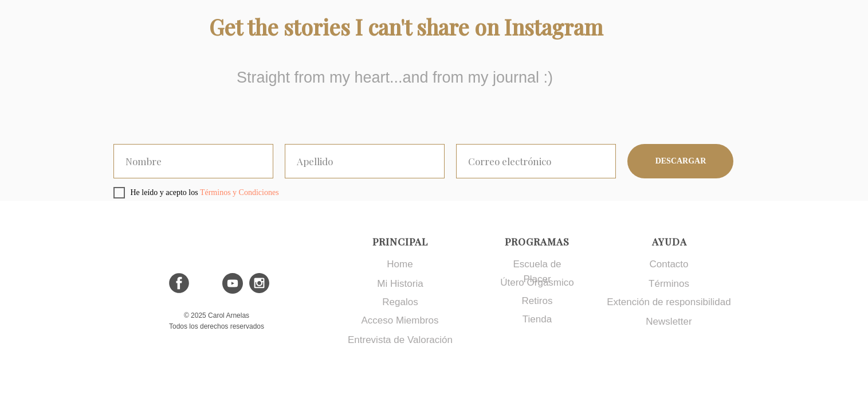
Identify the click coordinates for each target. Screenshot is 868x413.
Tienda (537, 319)
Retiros (537, 301)
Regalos (400, 302)
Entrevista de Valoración (400, 340)
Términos (669, 284)
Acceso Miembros (400, 320)
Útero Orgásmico (537, 283)
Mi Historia (400, 284)
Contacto (669, 264)
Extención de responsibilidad (669, 302)
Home (400, 264)
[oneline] (193, 161)
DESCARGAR (681, 161)
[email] (536, 161)
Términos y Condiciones (239, 192)
